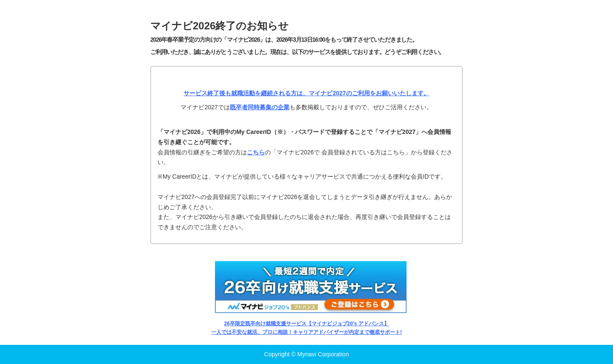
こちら (256, 152)
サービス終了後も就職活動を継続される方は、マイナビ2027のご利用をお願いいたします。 (306, 93)
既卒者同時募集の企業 (260, 107)
